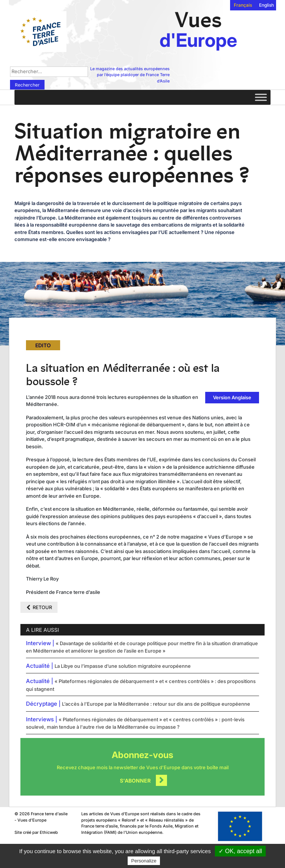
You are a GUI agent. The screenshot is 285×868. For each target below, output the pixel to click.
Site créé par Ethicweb (36, 832)
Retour (42, 607)
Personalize (144, 861)
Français (243, 5)
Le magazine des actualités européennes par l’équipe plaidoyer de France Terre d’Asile (130, 75)
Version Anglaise (232, 397)
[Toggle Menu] (261, 97)
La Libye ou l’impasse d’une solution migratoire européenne (123, 666)
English (266, 5)
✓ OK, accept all (240, 851)
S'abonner (135, 781)
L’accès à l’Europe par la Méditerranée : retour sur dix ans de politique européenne (156, 704)
